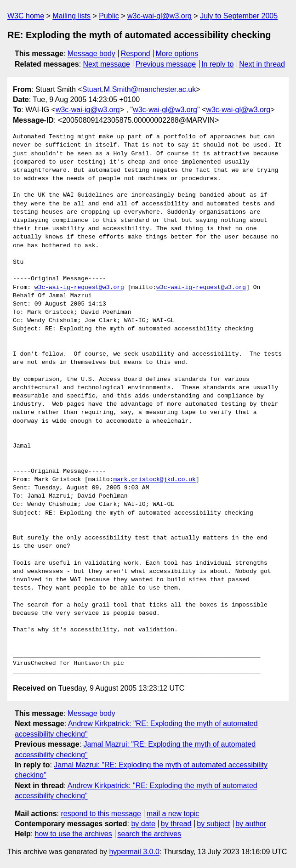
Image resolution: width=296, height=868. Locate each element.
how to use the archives (74, 834)
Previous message (166, 64)
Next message (107, 64)
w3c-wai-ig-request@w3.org (79, 288)
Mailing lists (71, 16)
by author (251, 824)
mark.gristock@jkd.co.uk (154, 480)
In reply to (217, 64)
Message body (91, 54)
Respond (136, 54)
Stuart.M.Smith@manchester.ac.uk (139, 89)
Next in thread (262, 64)
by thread (176, 824)
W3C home (26, 16)
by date (143, 824)
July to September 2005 (239, 16)
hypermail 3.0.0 (134, 852)
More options (177, 54)
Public (109, 16)
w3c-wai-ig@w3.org (88, 110)
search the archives (150, 834)
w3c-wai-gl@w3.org (159, 16)
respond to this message (101, 814)
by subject (213, 824)
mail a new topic (173, 814)
